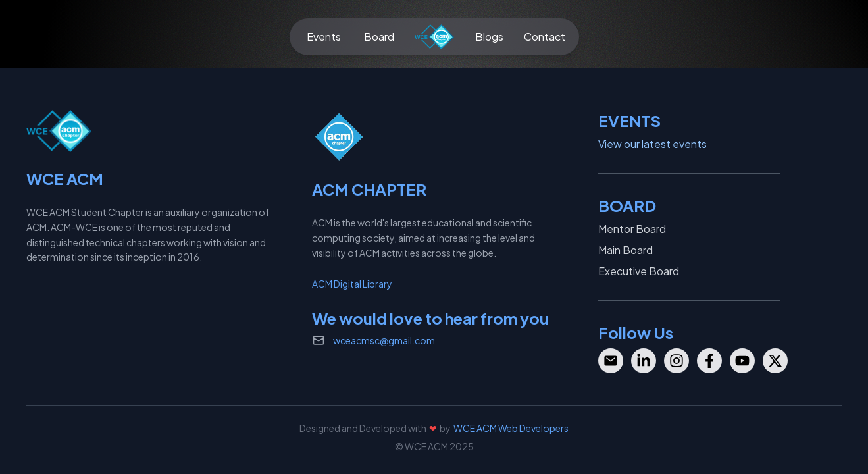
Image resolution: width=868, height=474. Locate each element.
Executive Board (639, 271)
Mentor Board (632, 229)
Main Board (625, 250)
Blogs (489, 37)
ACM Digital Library (352, 284)
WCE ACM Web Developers (511, 428)
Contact (545, 37)
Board (379, 37)
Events (324, 37)
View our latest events (652, 144)
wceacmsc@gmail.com (384, 340)
